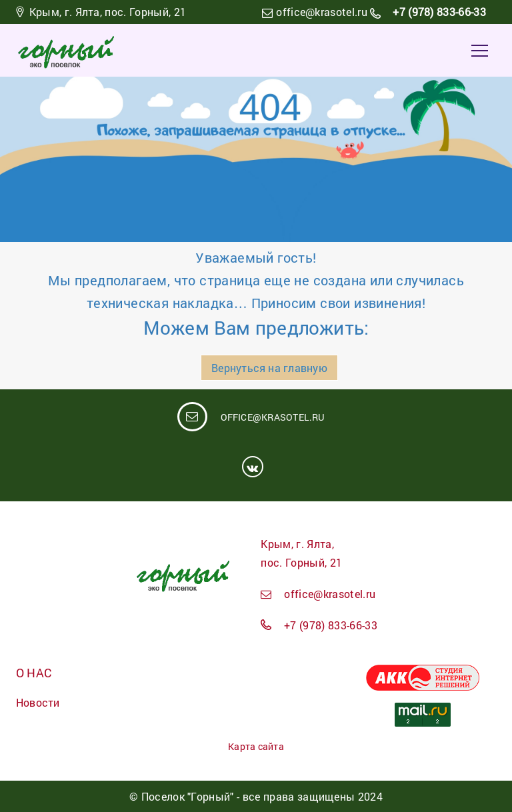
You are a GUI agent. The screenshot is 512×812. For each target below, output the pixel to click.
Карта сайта (256, 746)
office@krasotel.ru (322, 12)
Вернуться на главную (269, 368)
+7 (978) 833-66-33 (438, 12)
